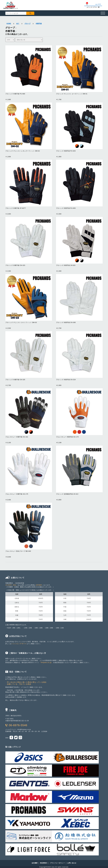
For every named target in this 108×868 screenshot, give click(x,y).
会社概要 (35, 863)
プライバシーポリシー (57, 863)
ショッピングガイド (19, 644)
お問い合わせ (72, 863)
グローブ (28, 24)
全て (18, 24)
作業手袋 (39, 24)
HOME (9, 24)
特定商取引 (44, 863)
